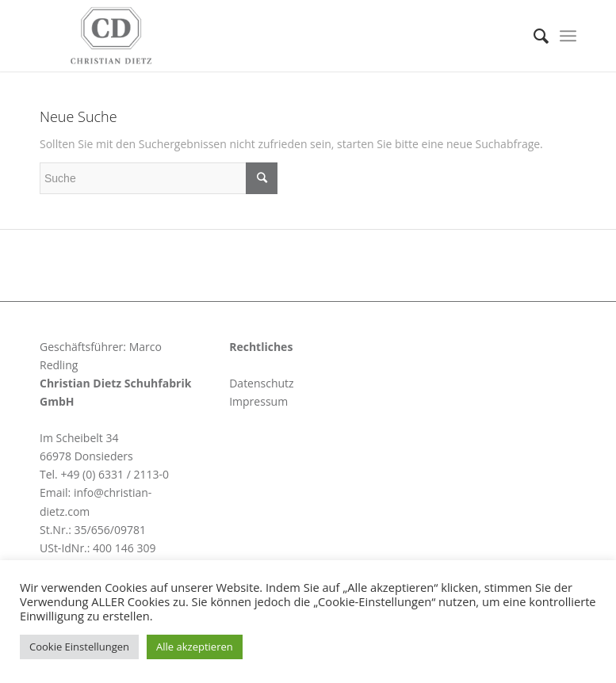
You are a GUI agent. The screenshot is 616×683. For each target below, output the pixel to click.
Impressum (258, 401)
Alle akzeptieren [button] (195, 647)
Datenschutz (261, 383)
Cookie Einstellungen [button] (79, 647)
